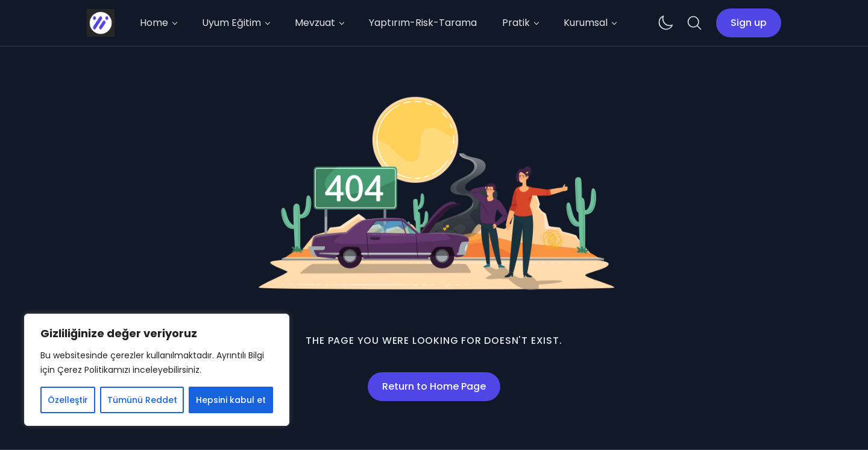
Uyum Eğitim (231, 23)
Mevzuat (315, 23)
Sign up (749, 23)
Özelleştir (68, 400)
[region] (157, 370)
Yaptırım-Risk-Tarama (423, 23)
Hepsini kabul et (231, 400)
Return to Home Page (434, 386)
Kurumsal (586, 23)
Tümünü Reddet (142, 400)
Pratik (516, 23)
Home (154, 23)
